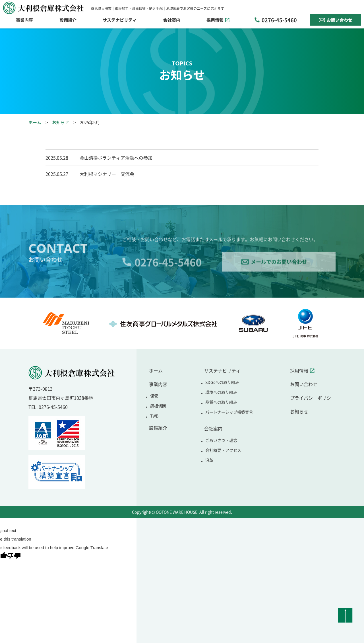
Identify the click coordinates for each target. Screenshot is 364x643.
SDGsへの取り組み (222, 382)
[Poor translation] (14, 557)
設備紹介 (68, 20)
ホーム (35, 122)
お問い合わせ (340, 20)
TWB (154, 416)
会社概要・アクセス (223, 450)
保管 (154, 396)
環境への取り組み (221, 392)
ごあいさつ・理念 (221, 440)
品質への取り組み (221, 402)
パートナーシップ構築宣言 (229, 412)
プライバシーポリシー (313, 398)
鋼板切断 (158, 406)
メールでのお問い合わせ (279, 269)
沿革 (209, 460)
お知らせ (61, 122)
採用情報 (215, 20)
